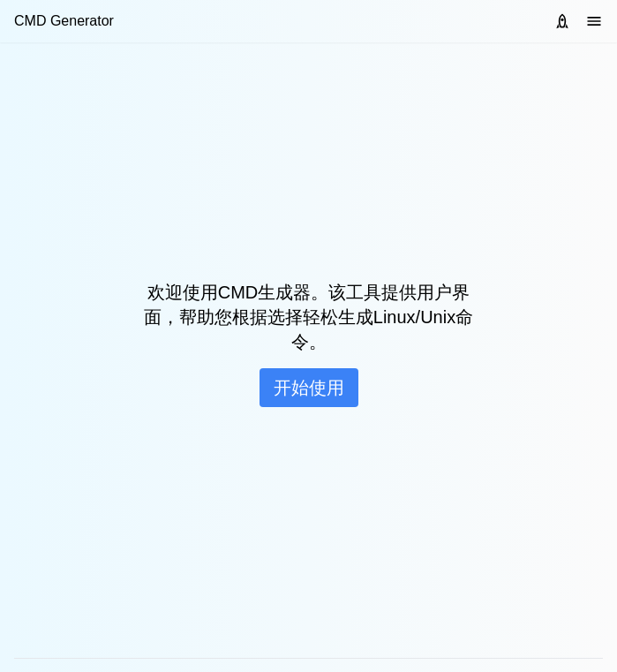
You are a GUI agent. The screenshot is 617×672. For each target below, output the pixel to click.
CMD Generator (64, 21)
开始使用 (309, 388)
